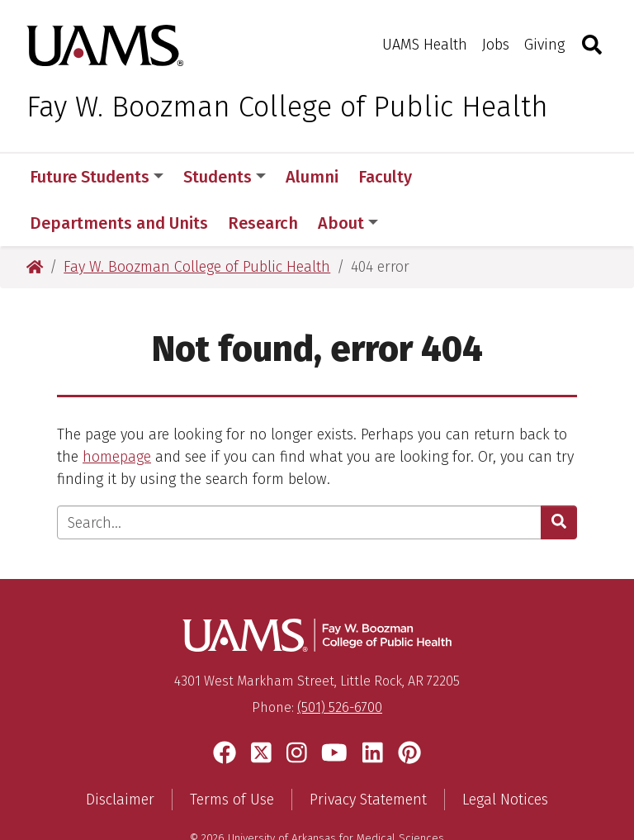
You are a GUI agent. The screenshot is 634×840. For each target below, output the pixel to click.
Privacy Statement (368, 753)
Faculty (385, 177)
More (460, 177)
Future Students (97, 177)
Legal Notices (505, 753)
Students (225, 177)
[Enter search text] (299, 476)
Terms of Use (232, 753)
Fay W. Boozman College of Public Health (287, 107)
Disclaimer (120, 753)
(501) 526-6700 (340, 661)
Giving (544, 45)
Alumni (312, 177)
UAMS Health (425, 45)
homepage (117, 411)
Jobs (496, 45)
